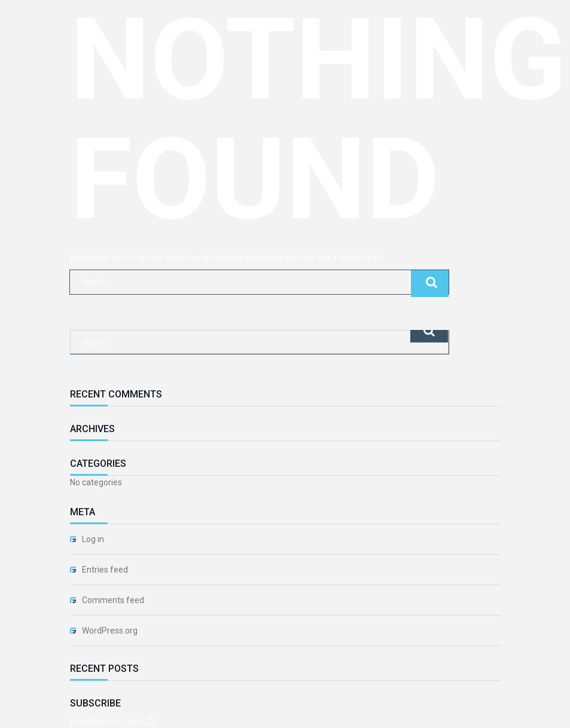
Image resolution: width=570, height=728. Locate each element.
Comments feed (113, 600)
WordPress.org (110, 631)
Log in (93, 539)
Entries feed (105, 570)
